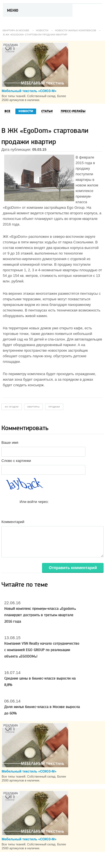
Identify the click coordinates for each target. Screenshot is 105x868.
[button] (24, 510)
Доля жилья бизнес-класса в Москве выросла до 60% (42, 710)
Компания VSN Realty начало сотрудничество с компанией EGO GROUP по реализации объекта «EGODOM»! (42, 650)
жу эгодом (12, 407)
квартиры (33, 407)
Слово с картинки (16, 461)
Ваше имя (10, 443)
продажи (54, 407)
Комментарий (13, 522)
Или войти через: (34, 502)
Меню (13, 11)
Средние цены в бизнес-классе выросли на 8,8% (40, 682)
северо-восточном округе (74, 237)
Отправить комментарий (73, 568)
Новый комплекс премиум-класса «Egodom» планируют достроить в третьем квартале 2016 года (40, 615)
